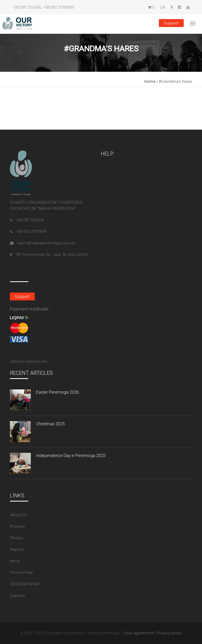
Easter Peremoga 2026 (57, 392)
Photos (16, 538)
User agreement (140, 633)
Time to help (21, 573)
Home (150, 81)
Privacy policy (169, 633)
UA (163, 7)
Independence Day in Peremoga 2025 (71, 456)
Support (171, 23)
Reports (17, 549)
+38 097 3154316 (27, 7)
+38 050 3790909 (58, 7)
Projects (17, 526)
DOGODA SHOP (25, 584)
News (15, 561)
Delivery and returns (28, 361)
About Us (18, 515)
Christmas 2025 (50, 424)
